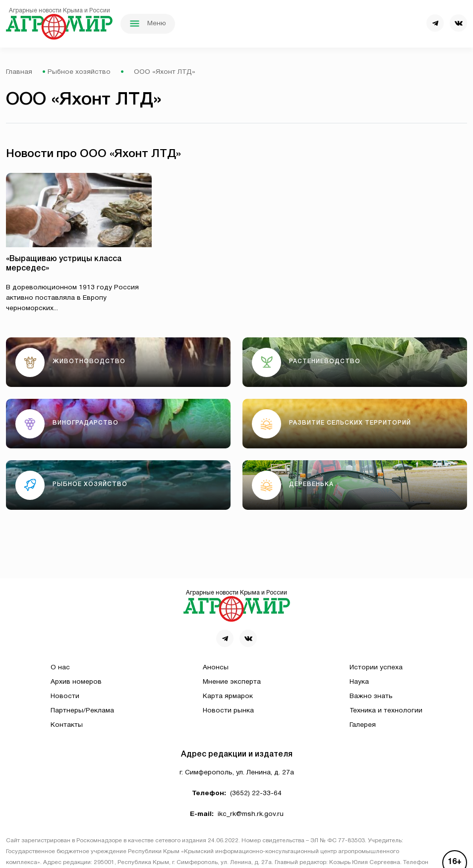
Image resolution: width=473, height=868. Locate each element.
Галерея (363, 725)
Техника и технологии (386, 711)
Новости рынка (228, 711)
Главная (19, 72)
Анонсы (216, 668)
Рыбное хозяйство (79, 72)
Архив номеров (76, 682)
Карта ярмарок (228, 696)
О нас (60, 668)
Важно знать (371, 696)
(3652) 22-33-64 (256, 793)
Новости (65, 696)
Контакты (67, 725)
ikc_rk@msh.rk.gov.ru (251, 814)
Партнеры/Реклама (82, 711)
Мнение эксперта (232, 682)
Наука (359, 682)
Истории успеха (376, 668)
